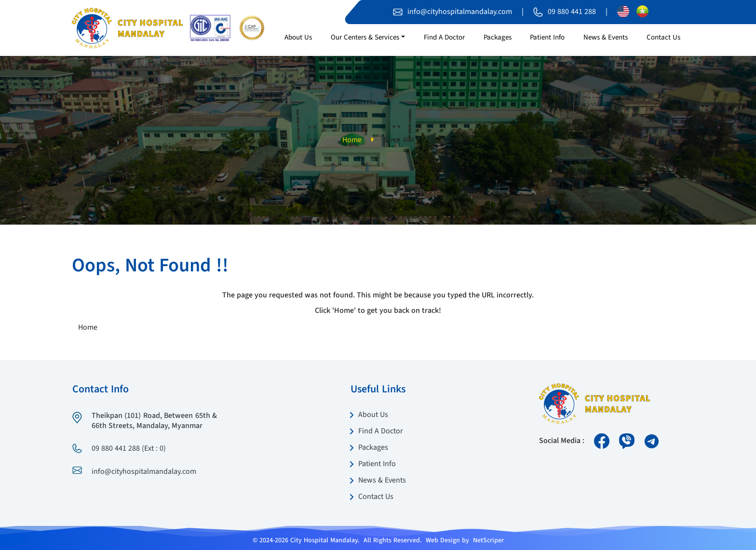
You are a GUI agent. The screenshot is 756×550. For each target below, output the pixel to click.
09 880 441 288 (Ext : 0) (129, 449)
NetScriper (488, 540)
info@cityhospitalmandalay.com (460, 12)
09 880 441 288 (572, 12)
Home (352, 140)
